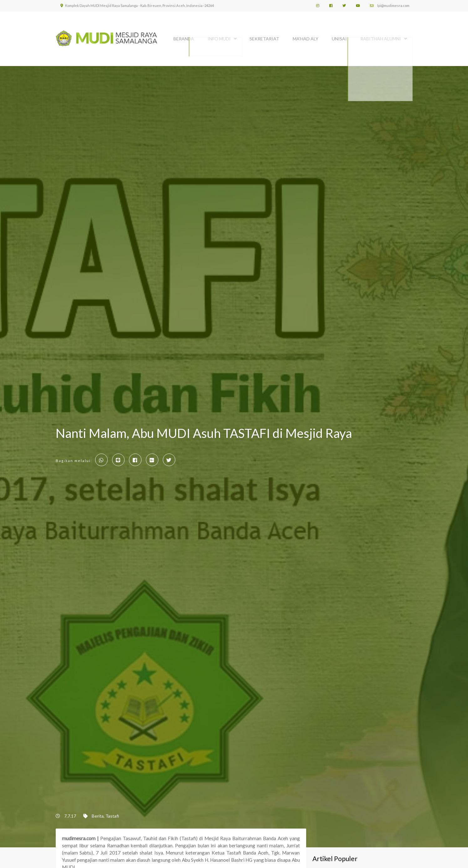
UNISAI (339, 37)
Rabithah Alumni (381, 37)
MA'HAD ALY (306, 37)
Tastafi (112, 814)
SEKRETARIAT (264, 37)
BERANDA (184, 37)
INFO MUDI (219, 37)
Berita (98, 814)
